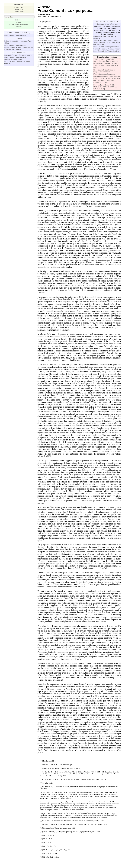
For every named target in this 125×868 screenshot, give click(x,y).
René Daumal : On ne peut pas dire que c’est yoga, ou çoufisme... (106, 79)
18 (60, 710)
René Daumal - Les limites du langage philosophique (104, 71)
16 (42, 633)
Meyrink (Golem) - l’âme (13, 60)
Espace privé (19, 12)
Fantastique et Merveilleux (19, 25)
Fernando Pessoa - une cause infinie (107, 76)
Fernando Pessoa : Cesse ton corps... (18, 55)
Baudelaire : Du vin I (101, 83)
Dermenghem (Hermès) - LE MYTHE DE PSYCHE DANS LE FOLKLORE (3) (105, 87)
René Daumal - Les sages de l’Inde (106, 47)
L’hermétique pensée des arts (104, 74)
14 (117, 608)
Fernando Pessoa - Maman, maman (107, 49)
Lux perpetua (44, 22)
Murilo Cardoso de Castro (107, 22)
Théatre (19, 27)
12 (116, 477)
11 (91, 470)
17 (105, 691)
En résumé (19, 9)
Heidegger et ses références (107, 24)
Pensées (19, 20)
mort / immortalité (19, 53)
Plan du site (19, 7)
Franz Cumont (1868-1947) (19, 33)
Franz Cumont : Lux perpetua (15, 35)
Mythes (19, 22)
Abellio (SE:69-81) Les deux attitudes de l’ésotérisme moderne (106, 61)
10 (49, 456)
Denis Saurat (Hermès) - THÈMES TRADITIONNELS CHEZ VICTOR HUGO (106, 66)
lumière (19, 38)
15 (89, 615)
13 (87, 584)
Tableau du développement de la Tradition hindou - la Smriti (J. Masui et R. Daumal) (107, 42)
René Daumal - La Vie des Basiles (106, 51)
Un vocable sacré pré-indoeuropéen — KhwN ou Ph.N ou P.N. (19, 48)
